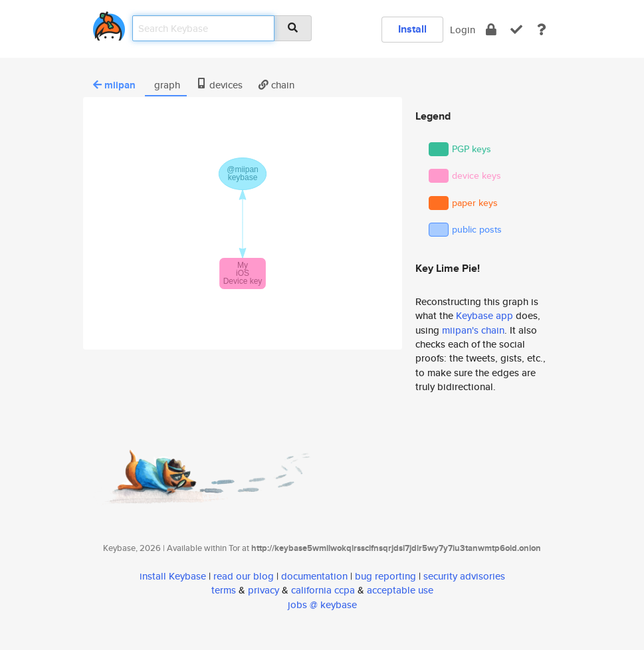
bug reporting (385, 576)
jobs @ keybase (322, 604)
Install (412, 29)
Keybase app (484, 315)
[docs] (542, 30)
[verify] (516, 30)
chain (276, 85)
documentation (314, 576)
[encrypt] (491, 30)
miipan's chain (473, 330)
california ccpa (323, 590)
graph (166, 85)
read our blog (244, 576)
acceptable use (400, 590)
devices (219, 85)
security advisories (464, 576)
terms (224, 590)
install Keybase (173, 576)
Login (463, 30)
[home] (109, 24)
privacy (264, 590)
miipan (114, 85)
